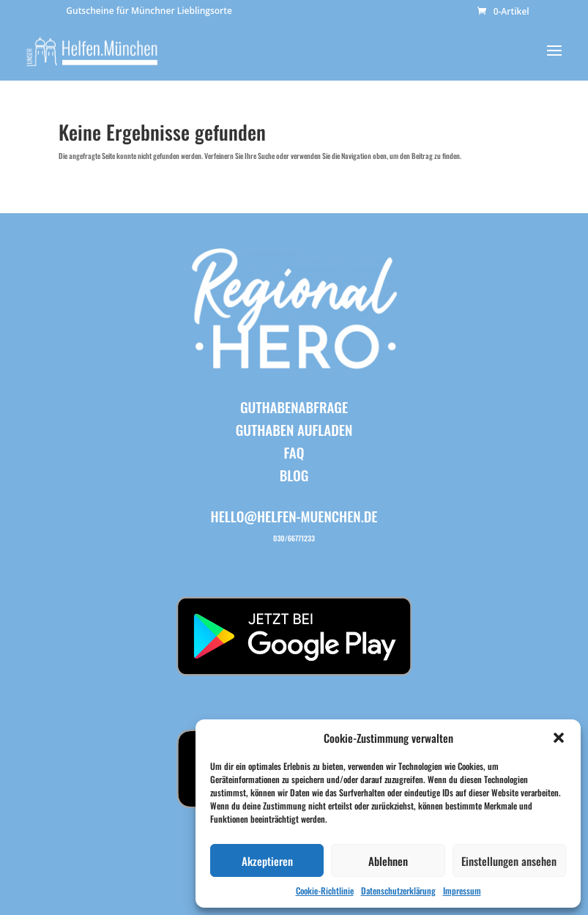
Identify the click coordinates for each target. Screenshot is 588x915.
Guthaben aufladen (294, 429)
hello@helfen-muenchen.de (294, 516)
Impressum (462, 890)
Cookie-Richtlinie (325, 890)
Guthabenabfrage (294, 407)
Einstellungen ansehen (509, 861)
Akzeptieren (267, 861)
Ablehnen (388, 861)
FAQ (294, 452)
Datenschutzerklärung (398, 890)
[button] (559, 738)
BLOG (294, 475)
